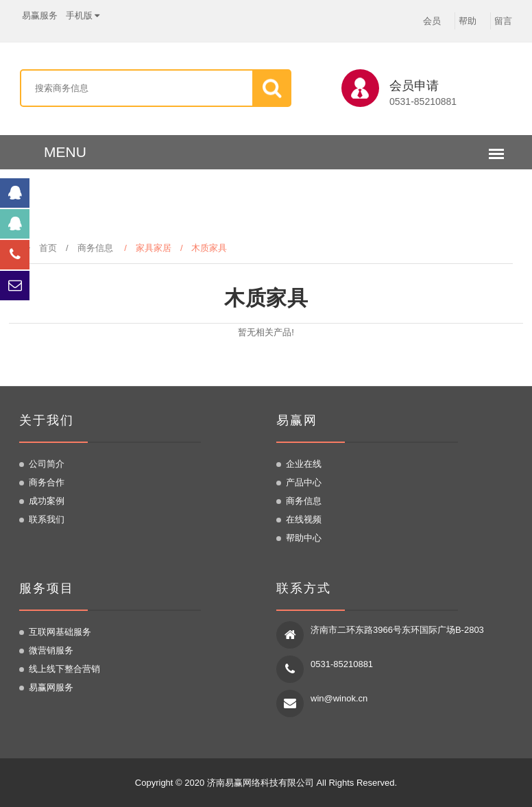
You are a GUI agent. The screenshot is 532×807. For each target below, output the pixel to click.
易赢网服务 (51, 687)
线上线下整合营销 (64, 669)
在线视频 (304, 519)
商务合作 (47, 482)
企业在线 (304, 464)
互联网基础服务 (60, 632)
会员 (432, 21)
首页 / (49, 248)
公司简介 (47, 464)
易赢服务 (40, 15)
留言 (503, 21)
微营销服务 (51, 650)
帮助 (468, 21)
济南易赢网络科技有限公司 (261, 783)
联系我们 (47, 519)
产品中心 (304, 482)
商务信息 (95, 248)
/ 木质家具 (208, 248)
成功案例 (47, 501)
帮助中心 (304, 538)
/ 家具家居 (152, 248)
